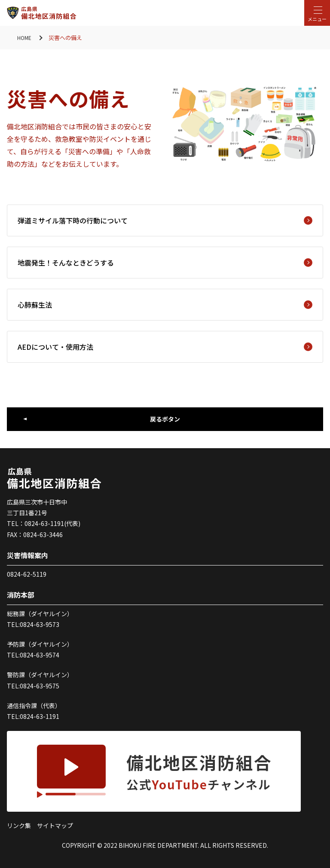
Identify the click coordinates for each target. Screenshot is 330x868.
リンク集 (19, 825)
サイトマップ (55, 825)
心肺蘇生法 (165, 305)
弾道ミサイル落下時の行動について (165, 220)
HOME (25, 38)
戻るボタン (165, 419)
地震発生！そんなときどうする (165, 263)
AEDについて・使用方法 (165, 347)
